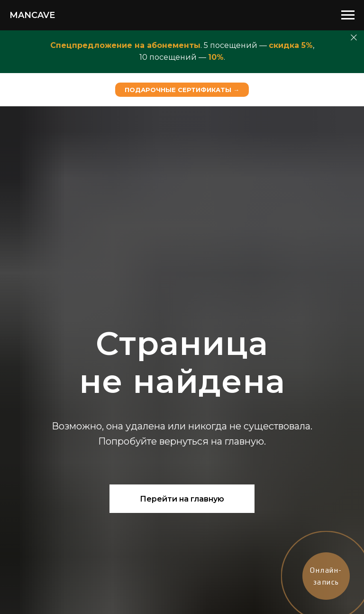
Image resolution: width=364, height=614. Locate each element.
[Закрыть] (354, 38)
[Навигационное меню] (348, 15)
